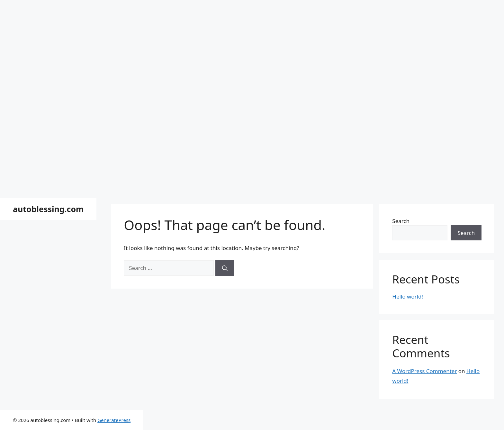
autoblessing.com (48, 209)
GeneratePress (114, 420)
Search (401, 221)
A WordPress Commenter (424, 371)
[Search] (225, 268)
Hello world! (408, 296)
